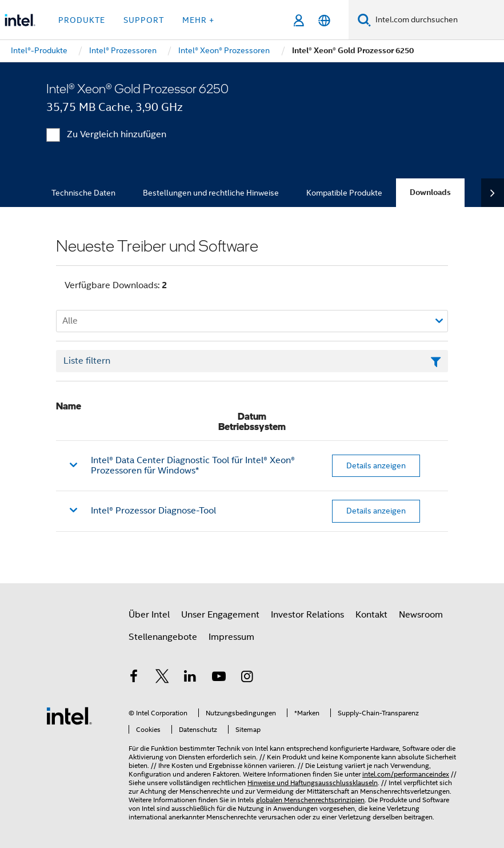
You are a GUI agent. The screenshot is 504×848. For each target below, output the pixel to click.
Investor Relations (307, 615)
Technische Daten (83, 193)
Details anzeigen (376, 465)
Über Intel (149, 615)
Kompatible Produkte (344, 193)
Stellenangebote (163, 637)
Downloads (430, 192)
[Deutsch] (324, 20)
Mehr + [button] (198, 20)
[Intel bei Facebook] (134, 678)
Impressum (231, 637)
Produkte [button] (82, 20)
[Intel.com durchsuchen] (437, 20)
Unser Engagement (220, 615)
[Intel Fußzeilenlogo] (69, 715)
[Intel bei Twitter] (162, 678)
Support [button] (144, 20)
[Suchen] (364, 20)
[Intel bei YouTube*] (219, 678)
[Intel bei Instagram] (247, 678)
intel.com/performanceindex (406, 774)
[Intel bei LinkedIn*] (190, 678)
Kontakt (371, 615)
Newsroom (421, 615)
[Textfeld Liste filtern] (252, 361)
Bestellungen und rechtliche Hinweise (211, 193)
